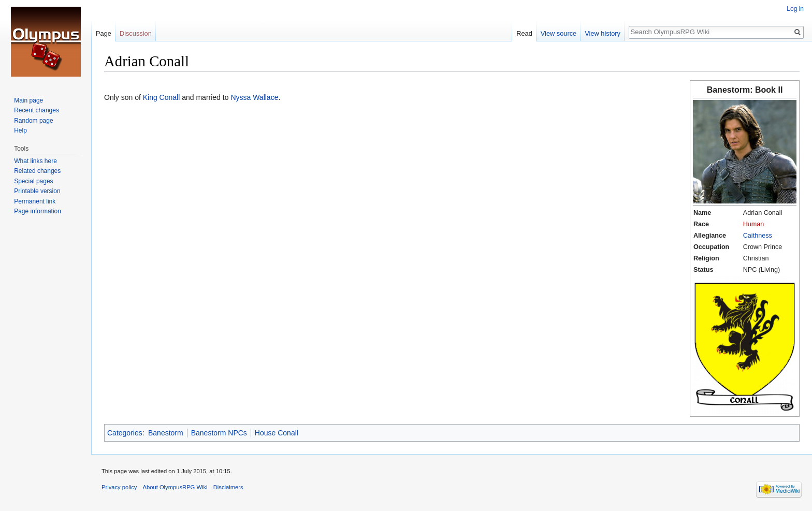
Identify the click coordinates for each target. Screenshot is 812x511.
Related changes (37, 171)
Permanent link (35, 201)
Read (524, 33)
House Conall (277, 433)
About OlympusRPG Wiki (175, 487)
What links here (35, 161)
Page (104, 33)
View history (603, 33)
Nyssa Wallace (254, 97)
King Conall (162, 97)
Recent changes (37, 110)
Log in (795, 9)
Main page (28, 100)
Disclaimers (228, 487)
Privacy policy (119, 487)
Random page (33, 121)
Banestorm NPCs (219, 433)
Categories (125, 433)
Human (754, 224)
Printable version (37, 191)
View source (559, 33)
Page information (38, 211)
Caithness (758, 236)
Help (20, 130)
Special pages (33, 181)
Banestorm (166, 433)
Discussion (136, 33)
